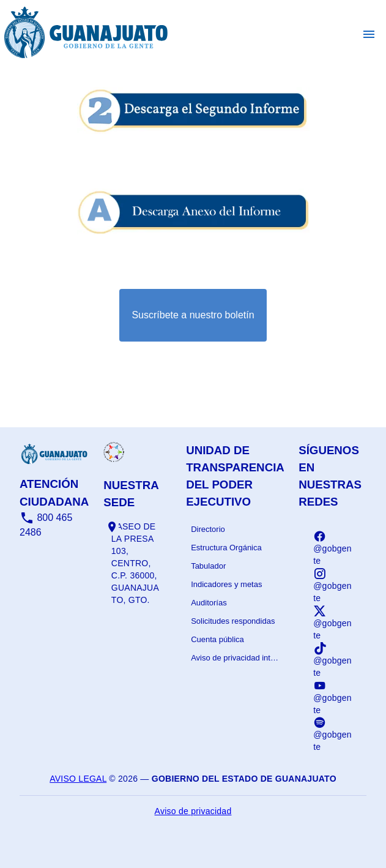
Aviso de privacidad (193, 811)
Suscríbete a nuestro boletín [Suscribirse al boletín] (193, 315)
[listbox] (235, 594)
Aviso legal (78, 779)
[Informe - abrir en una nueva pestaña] (193, 138)
